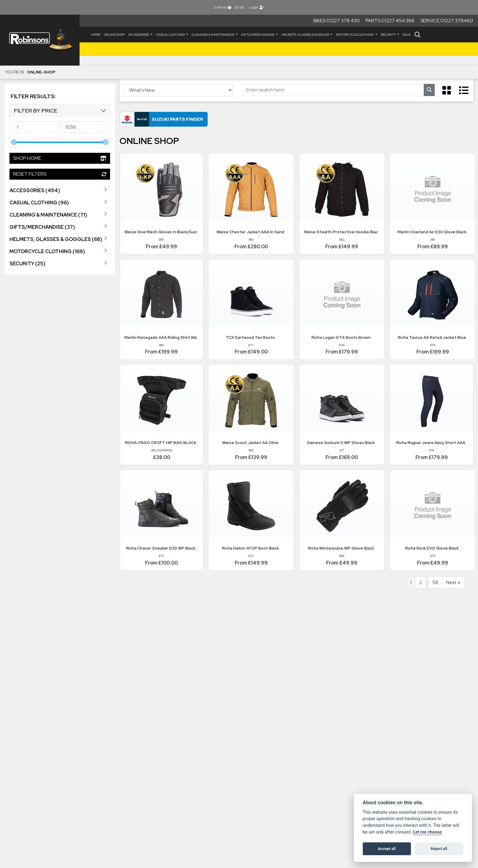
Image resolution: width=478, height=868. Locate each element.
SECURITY (389, 35)
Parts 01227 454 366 (390, 21)
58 (435, 582)
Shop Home (60, 158)
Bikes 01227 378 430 (337, 21)
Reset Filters (60, 174)
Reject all (439, 849)
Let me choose (428, 832)
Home (96, 35)
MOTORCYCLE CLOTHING (355, 35)
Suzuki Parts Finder (177, 119)
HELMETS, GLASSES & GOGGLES (306, 35)
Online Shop (114, 35)
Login (257, 7)
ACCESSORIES (139, 35)
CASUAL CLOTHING (171, 35)
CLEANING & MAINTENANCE (213, 35)
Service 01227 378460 (447, 21)
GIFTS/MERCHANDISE (258, 35)
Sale (407, 35)
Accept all (387, 849)
